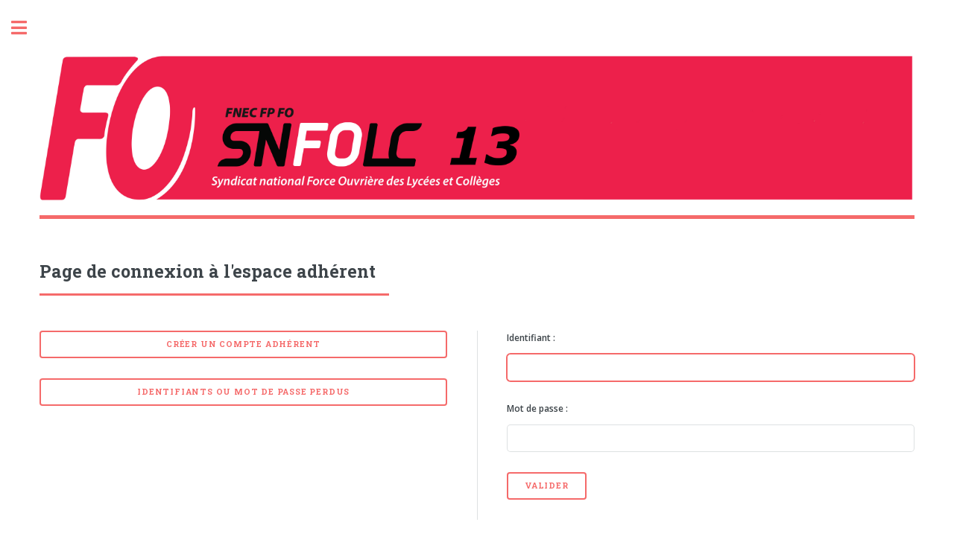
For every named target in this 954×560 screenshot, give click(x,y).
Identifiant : (531, 338)
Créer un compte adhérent (243, 344)
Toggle (27, 28)
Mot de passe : (537, 408)
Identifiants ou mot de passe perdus (243, 392)
